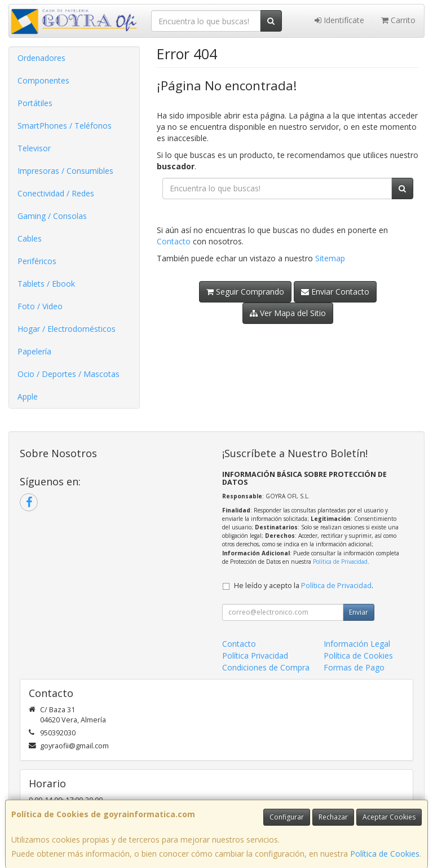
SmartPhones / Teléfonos (65, 126)
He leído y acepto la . (304, 586)
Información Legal (357, 644)
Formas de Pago (354, 667)
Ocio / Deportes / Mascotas (69, 374)
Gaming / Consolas (52, 216)
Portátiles (35, 103)
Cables (30, 238)
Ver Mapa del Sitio (288, 313)
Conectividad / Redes (56, 193)
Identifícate (339, 20)
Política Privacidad (255, 656)
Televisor (34, 148)
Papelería (34, 351)
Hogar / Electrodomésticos (67, 329)
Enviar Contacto (335, 291)
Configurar (287, 817)
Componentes (43, 80)
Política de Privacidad (340, 562)
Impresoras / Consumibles (65, 171)
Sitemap (330, 258)
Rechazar (333, 817)
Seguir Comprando (245, 291)
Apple (28, 396)
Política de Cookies (385, 854)
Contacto (174, 241)
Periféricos (37, 261)
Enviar (359, 612)
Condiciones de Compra (266, 667)
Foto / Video (40, 306)
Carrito (398, 20)
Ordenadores (41, 58)
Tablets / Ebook (46, 284)
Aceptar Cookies (389, 817)
